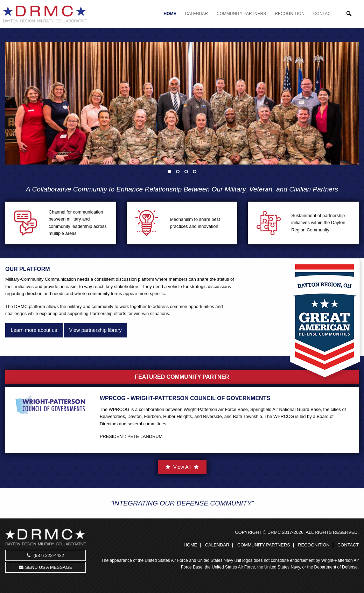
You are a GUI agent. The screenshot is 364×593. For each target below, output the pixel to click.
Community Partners (241, 14)
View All (182, 467)
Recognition (290, 14)
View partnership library (96, 330)
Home (170, 14)
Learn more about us (34, 330)
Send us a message (45, 567)
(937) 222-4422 (45, 555)
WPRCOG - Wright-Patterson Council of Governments (185, 398)
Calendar (197, 14)
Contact (323, 14)
